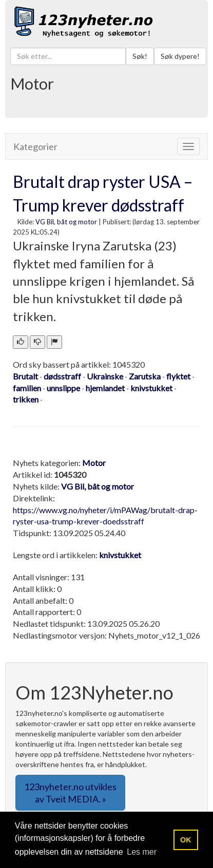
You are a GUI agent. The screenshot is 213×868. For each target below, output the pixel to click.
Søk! (140, 56)
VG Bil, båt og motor (66, 222)
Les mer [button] (142, 852)
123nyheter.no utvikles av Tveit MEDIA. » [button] (70, 793)
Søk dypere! (180, 56)
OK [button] (186, 840)
